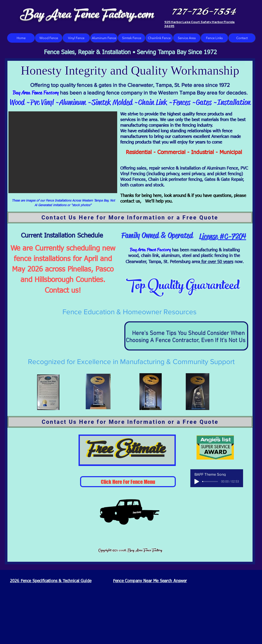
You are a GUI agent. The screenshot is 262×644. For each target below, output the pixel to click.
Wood (17, 102)
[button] (63, 152)
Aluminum (73, 102)
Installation (234, 102)
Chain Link (153, 102)
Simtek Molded (113, 102)
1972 (224, 85)
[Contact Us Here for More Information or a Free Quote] (130, 218)
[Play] (197, 482)
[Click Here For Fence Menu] (128, 482)
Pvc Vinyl (43, 102)
